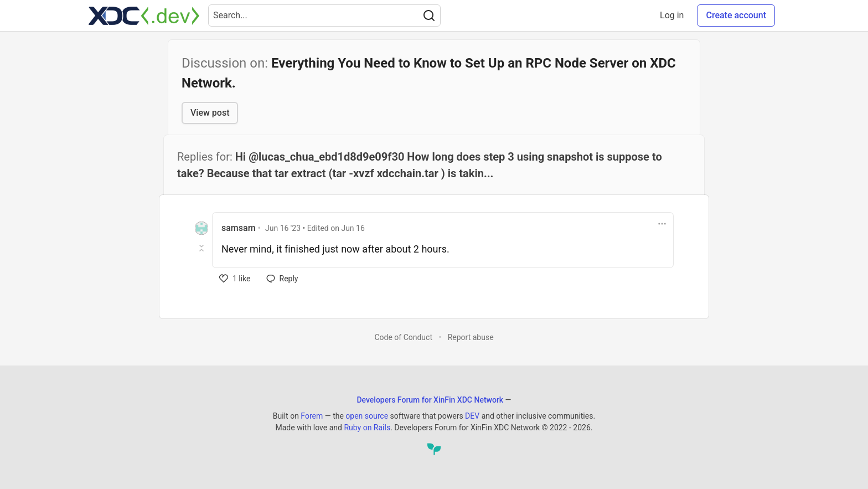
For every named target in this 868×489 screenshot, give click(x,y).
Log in (672, 15)
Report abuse (471, 337)
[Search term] (324, 16)
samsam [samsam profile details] (239, 228)
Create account (736, 15)
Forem (312, 416)
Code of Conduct (403, 337)
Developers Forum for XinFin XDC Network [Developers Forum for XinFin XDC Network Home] (430, 400)
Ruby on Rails (367, 428)
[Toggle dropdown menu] (662, 224)
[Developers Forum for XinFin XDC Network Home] (144, 16)
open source (367, 416)
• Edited (315, 228)
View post (210, 113)
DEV (472, 416)
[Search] (429, 16)
